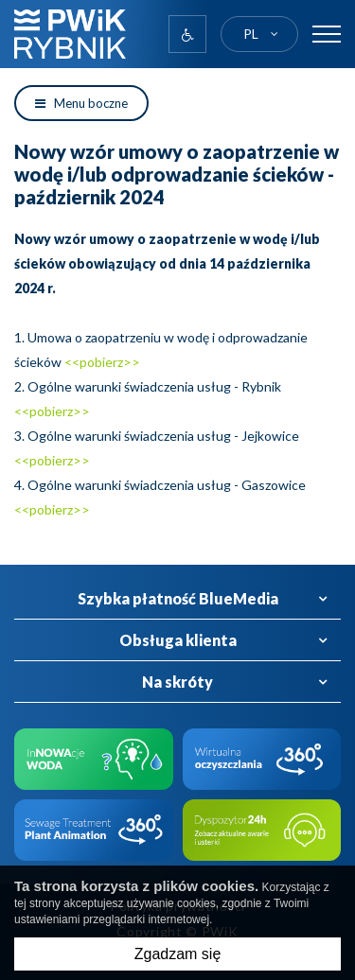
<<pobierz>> (102, 362)
